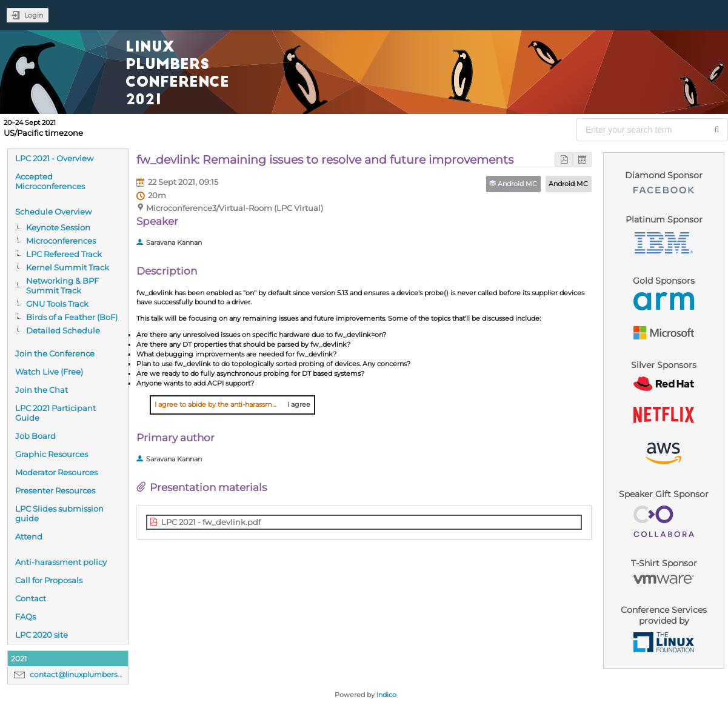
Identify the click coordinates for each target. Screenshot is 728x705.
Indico (386, 695)
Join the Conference (55, 353)
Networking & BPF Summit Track (62, 286)
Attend (29, 536)
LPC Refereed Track (64, 254)
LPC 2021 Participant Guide (55, 413)
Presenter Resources (55, 490)
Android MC (568, 184)
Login (34, 15)
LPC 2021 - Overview (54, 158)
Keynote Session (58, 227)
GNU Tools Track (57, 304)
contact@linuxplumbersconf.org (89, 674)
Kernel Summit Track (68, 267)
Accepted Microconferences (50, 181)
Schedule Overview (53, 212)
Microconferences (61, 241)
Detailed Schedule (63, 330)
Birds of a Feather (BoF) (72, 317)
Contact (31, 598)
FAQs (25, 616)
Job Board (35, 436)
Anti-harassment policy (61, 562)
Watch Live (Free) (49, 372)
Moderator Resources (56, 472)
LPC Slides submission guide (59, 513)
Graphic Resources (52, 454)
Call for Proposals (49, 580)
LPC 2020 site (42, 635)
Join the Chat (42, 390)
